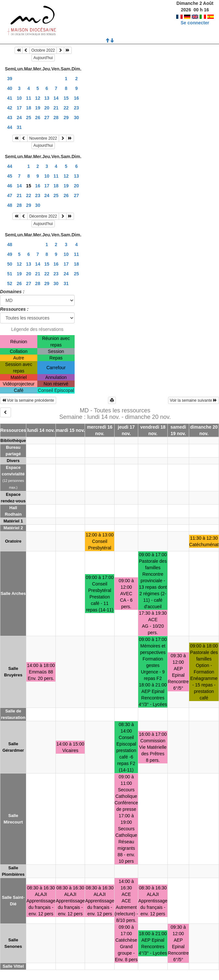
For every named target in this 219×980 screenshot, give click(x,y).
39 (10, 79)
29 (66, 118)
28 (56, 118)
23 (77, 108)
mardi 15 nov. (70, 430)
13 (47, 98)
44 (10, 127)
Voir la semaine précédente (28, 400)
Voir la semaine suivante (194, 400)
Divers (13, 461)
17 (19, 108)
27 (47, 118)
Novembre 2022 (43, 138)
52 (10, 283)
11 (29, 98)
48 (10, 205)
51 (10, 274)
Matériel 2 (13, 528)
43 (10, 118)
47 (10, 195)
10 (19, 98)
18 (29, 108)
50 (10, 264)
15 (66, 98)
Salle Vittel (13, 966)
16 (77, 98)
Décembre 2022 (43, 216)
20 (47, 108)
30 (77, 118)
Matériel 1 (13, 521)
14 (56, 98)
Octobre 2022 (43, 50)
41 (10, 98)
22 (66, 108)
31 (19, 127)
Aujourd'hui (43, 58)
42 (10, 108)
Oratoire (13, 541)
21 (56, 108)
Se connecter (195, 23)
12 (38, 98)
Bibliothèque (13, 440)
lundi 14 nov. (41, 430)
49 (10, 254)
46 (10, 186)
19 (38, 108)
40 (10, 88)
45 (10, 176)
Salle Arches (13, 593)
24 (19, 118)
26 (38, 118)
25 (29, 118)
